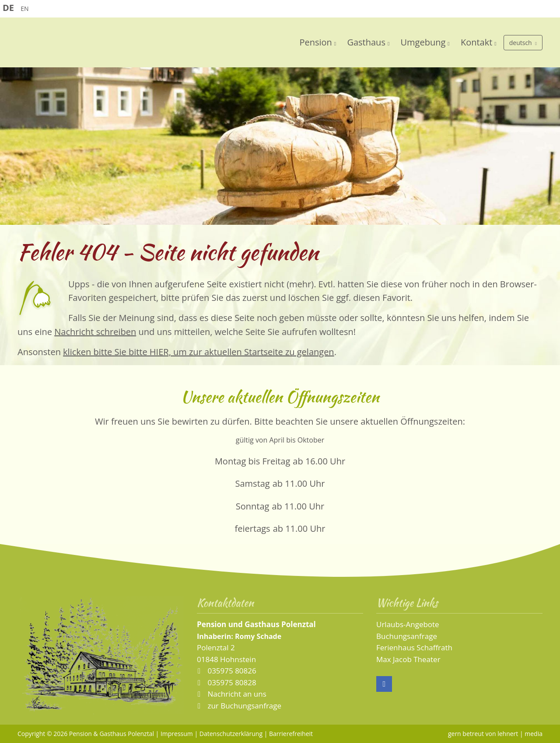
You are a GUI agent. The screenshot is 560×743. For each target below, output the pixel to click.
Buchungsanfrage (407, 636)
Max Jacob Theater (408, 659)
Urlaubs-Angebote (408, 624)
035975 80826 (231, 671)
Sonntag (253, 506)
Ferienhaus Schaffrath (414, 647)
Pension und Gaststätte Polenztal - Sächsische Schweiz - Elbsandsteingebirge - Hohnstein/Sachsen (127, 45)
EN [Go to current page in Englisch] (24, 9)
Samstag (253, 483)
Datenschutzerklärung (231, 734)
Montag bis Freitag (252, 461)
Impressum (177, 734)
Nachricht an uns (237, 694)
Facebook (384, 684)
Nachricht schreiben (95, 332)
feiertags (253, 528)
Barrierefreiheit (291, 734)
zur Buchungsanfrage (243, 706)
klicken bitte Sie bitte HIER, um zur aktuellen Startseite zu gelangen (199, 352)
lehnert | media (520, 734)
